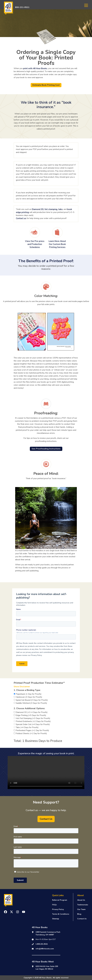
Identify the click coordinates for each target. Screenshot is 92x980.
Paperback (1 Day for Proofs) (28, 694)
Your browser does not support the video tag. (46, 773)
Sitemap (56, 919)
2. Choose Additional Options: (29, 708)
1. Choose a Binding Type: (27, 690)
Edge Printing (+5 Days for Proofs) (30, 715)
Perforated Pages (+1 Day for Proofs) (31, 730)
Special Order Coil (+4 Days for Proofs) (32, 724)
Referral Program (60, 900)
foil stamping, (51, 209)
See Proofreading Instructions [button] (46, 449)
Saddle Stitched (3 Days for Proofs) (30, 703)
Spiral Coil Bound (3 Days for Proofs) (31, 700)
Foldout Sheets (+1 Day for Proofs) (30, 733)
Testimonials (83, 905)
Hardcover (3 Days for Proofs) (28, 697)
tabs (60, 209)
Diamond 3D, (38, 209)
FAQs (54, 905)
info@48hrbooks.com (45, 949)
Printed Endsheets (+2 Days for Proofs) (32, 721)
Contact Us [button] (46, 819)
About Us (81, 900)
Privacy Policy (58, 909)
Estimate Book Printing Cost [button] (46, 85)
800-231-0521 (22, 7)
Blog (79, 914)
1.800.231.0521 (42, 944)
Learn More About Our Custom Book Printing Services (57, 244)
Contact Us (82, 919)
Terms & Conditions (61, 914)
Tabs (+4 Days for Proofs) (26, 727)
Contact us (21, 218)
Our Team (81, 909)
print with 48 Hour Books (35, 68)
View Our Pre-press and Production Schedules (35, 244)
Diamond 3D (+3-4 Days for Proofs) (31, 712)
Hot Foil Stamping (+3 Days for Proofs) (32, 718)
